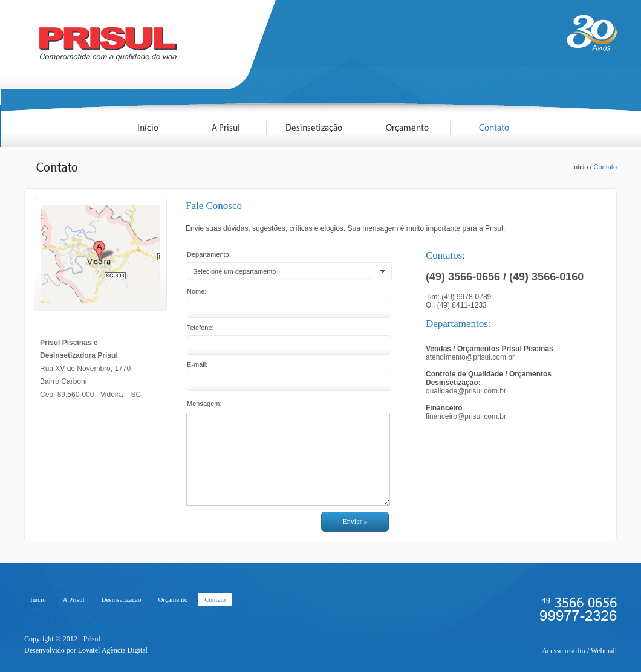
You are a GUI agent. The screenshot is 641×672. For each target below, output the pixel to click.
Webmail (604, 651)
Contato (605, 167)
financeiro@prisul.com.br (466, 416)
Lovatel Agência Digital (113, 650)
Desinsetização (121, 599)
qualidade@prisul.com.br (466, 391)
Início (580, 167)
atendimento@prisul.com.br (470, 357)
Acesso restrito (564, 651)
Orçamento (173, 599)
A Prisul (74, 599)
